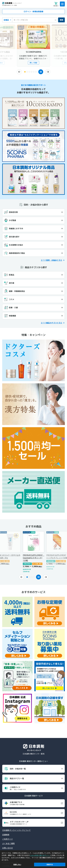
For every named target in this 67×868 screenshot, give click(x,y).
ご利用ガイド (8, 839)
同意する (50, 865)
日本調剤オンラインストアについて (16, 830)
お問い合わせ (8, 848)
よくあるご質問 (8, 844)
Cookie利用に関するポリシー (40, 855)
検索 (61, 20)
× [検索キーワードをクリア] (55, 20)
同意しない (17, 865)
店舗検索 (6, 835)
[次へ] (48, 72)
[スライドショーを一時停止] (41, 72)
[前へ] (19, 72)
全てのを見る (51, 260)
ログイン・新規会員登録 (33, 12)
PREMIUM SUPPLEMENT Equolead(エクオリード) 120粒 (33, 558)
